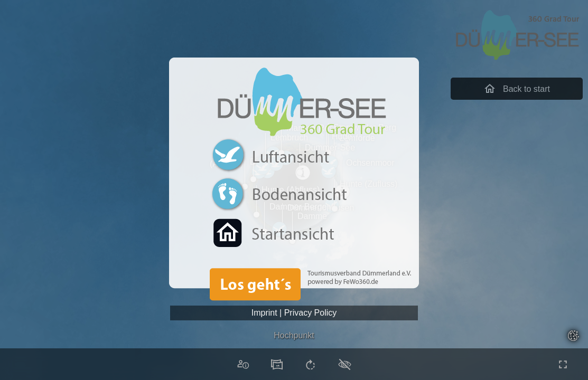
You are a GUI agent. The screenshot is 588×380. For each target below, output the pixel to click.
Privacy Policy (311, 313)
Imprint (264, 313)
